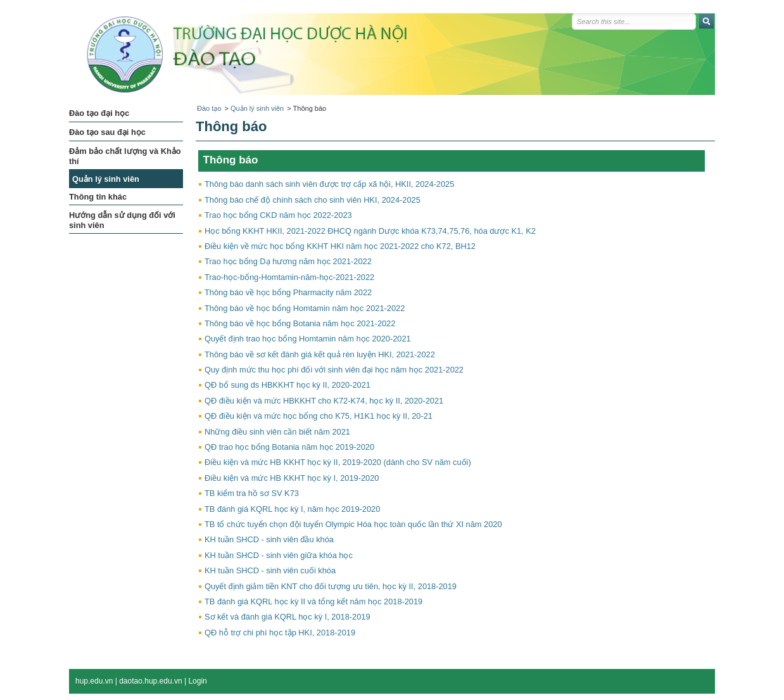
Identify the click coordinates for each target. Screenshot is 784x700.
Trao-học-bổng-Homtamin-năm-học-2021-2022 (289, 277)
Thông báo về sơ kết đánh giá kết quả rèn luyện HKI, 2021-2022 (320, 354)
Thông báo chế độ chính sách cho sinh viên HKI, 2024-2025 (313, 200)
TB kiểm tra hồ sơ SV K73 (252, 493)
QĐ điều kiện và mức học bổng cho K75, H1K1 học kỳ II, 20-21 (319, 416)
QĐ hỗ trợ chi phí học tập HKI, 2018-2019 (280, 633)
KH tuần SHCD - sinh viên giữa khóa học (279, 555)
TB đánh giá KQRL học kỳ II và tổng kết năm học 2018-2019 (313, 601)
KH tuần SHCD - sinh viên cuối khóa (270, 570)
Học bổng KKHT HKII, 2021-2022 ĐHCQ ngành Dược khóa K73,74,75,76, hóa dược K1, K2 (370, 231)
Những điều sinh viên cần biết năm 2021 (277, 432)
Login (197, 681)
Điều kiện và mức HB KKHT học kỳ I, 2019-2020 (292, 478)
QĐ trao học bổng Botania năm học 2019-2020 (289, 447)
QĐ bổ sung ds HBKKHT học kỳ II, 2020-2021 (288, 385)
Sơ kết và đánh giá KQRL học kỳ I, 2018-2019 (288, 617)
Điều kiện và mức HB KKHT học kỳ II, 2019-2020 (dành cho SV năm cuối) (338, 462)
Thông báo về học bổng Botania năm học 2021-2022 (300, 323)
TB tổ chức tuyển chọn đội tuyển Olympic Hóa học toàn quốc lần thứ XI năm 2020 (353, 524)
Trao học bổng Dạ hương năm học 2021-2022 (288, 261)
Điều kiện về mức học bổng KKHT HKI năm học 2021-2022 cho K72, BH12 (340, 246)
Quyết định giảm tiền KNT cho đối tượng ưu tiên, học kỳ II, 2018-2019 (331, 586)
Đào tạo (209, 108)
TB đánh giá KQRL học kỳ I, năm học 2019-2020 (292, 509)
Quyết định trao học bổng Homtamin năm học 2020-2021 (308, 339)
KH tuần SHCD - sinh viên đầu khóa (269, 539)
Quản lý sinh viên (257, 108)
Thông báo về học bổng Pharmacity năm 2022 (288, 292)
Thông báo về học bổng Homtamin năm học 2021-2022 (305, 308)
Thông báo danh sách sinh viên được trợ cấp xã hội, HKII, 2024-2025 (329, 184)
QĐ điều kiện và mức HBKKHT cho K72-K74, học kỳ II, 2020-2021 (324, 401)
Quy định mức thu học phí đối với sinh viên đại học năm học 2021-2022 (334, 370)
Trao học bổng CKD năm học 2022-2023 (278, 215)
